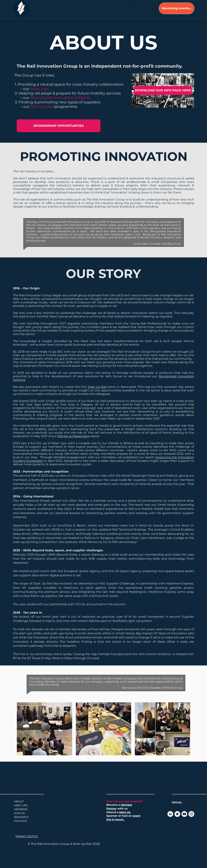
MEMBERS (21, 809)
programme (66, 107)
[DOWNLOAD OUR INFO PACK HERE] (163, 90)
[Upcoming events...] (177, 8)
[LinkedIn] (170, 814)
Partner (112, 809)
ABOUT (19, 801)
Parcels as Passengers (73, 436)
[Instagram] (191, 814)
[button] (44, 729)
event (137, 816)
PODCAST (21, 821)
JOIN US (19, 813)
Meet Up (125, 812)
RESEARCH (21, 817)
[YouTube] (184, 814)
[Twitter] (177, 814)
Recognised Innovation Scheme (60, 98)
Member (127, 805)
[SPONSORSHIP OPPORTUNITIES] (59, 126)
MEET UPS (21, 805)
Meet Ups (39, 89)
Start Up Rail (42, 107)
